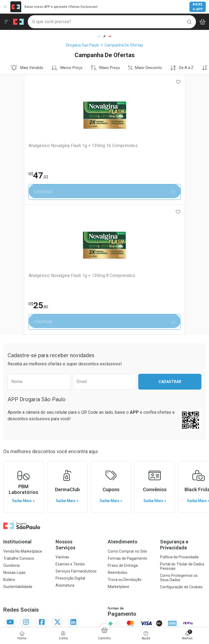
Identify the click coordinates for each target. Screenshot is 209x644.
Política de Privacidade (179, 427)
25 (119, 175)
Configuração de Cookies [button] (181, 457)
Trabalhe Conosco (19, 428)
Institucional (17, 412)
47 (18, 175)
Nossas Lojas (14, 443)
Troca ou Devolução (125, 450)
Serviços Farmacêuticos (76, 441)
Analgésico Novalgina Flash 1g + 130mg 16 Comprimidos (50, 148)
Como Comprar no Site (127, 421)
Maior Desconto (145, 68)
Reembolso (118, 443)
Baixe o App (198, 7)
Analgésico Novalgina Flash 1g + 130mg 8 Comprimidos (149, 148)
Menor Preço (67, 68)
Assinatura (65, 455)
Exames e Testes (70, 434)
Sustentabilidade (18, 457)
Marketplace (119, 457)
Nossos (78, 415)
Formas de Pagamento (127, 428)
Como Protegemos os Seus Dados (179, 448)
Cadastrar (170, 252)
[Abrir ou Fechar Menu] (7, 22)
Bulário (9, 450)
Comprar (54, 192)
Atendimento (123, 412)
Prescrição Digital (70, 448)
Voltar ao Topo (105, 545)
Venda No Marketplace (23, 421)
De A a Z (182, 68)
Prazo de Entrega (123, 435)
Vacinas (62, 427)
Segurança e (183, 415)
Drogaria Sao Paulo (83, 45)
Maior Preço (105, 68)
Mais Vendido (27, 68)
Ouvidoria (11, 435)
